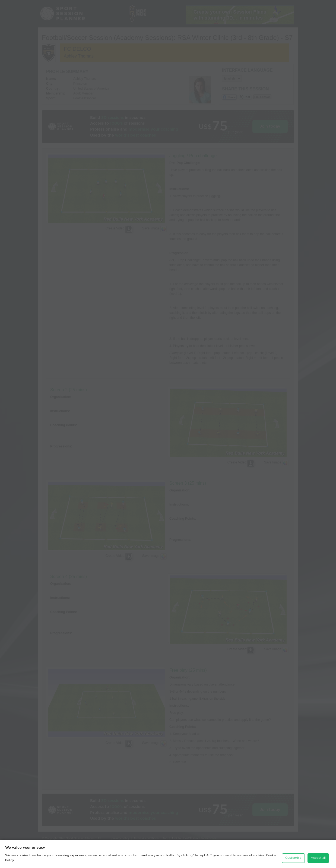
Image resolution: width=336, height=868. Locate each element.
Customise (293, 858)
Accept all (318, 858)
